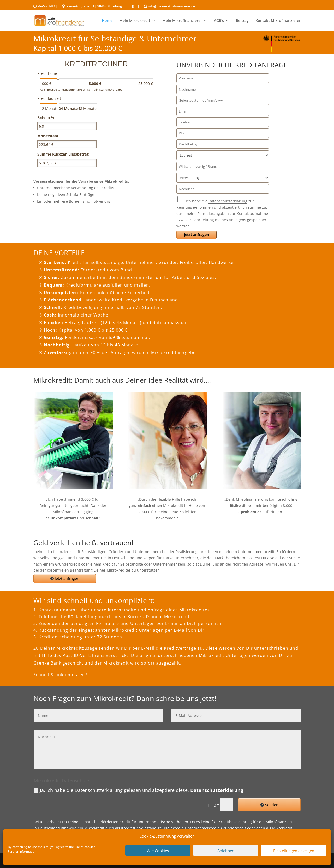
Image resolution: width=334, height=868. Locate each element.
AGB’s (219, 21)
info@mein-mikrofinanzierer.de (169, 7)
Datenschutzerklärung (228, 201)
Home (107, 21)
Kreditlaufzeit (49, 98)
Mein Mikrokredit (135, 21)
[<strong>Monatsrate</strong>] (67, 144)
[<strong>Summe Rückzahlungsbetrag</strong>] (67, 163)
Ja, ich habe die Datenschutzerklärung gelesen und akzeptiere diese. (138, 790)
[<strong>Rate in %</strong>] (67, 126)
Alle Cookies (158, 851)
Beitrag (242, 21)
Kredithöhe (47, 73)
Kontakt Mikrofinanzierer (278, 21)
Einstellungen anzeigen (294, 851)
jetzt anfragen (67, 578)
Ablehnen (226, 851)
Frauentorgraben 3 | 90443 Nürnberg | (95, 7)
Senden (272, 805)
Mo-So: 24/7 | (46, 7)
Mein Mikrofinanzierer (182, 21)
